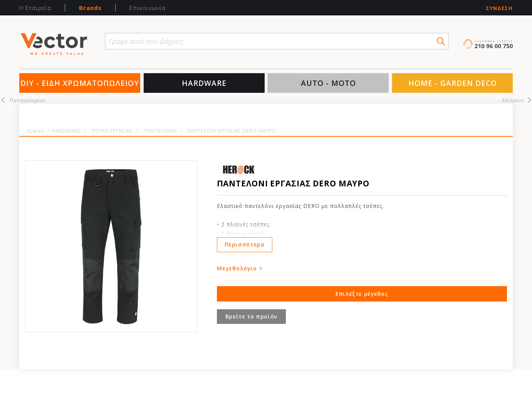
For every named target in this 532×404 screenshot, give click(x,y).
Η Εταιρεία (35, 8)
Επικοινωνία (148, 8)
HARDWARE (204, 83)
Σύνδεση (499, 8)
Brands (90, 8)
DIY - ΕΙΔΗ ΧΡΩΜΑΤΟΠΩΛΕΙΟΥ (80, 83)
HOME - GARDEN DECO (453, 83)
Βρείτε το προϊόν (251, 316)
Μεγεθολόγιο (237, 268)
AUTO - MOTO (328, 83)
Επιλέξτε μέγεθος (362, 294)
